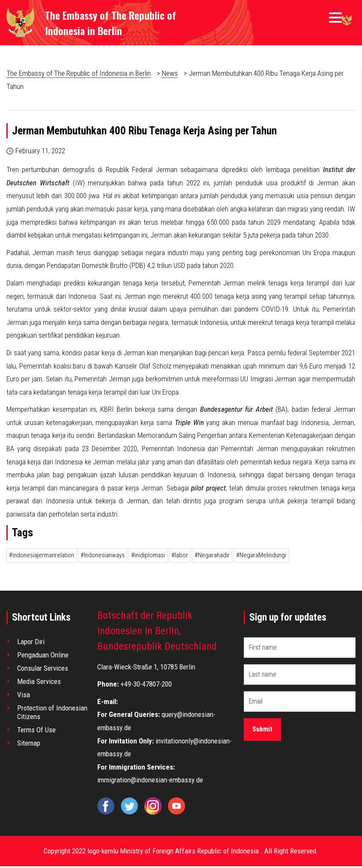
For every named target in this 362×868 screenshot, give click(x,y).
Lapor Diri (31, 643)
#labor (180, 557)
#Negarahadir (212, 557)
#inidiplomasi (148, 557)
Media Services (39, 683)
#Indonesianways (103, 557)
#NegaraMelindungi (261, 557)
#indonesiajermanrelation (42, 557)
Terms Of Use (36, 731)
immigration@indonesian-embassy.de (150, 782)
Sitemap (29, 745)
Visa (24, 696)
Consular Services (43, 670)
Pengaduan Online (43, 657)
